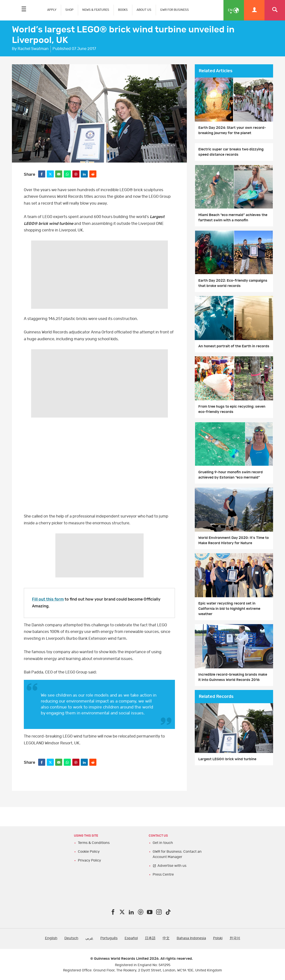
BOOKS (123, 10)
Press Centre (163, 875)
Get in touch (163, 843)
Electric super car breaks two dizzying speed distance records (231, 152)
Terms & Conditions (94, 843)
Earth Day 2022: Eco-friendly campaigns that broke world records (233, 283)
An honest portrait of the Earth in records (234, 346)
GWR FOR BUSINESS (174, 10)
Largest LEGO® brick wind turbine (227, 759)
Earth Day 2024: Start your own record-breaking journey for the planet (232, 130)
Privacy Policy (89, 860)
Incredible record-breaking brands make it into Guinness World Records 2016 (233, 677)
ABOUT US (144, 10)
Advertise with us (172, 866)
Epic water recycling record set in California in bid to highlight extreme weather (229, 609)
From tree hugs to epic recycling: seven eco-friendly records (232, 409)
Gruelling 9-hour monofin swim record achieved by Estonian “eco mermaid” (231, 475)
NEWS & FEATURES (96, 10)
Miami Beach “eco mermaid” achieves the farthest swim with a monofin (233, 218)
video (99, 467)
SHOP (69, 10)
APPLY (52, 10)
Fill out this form (48, 599)
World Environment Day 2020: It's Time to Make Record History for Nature (233, 540)
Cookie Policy (89, 852)
